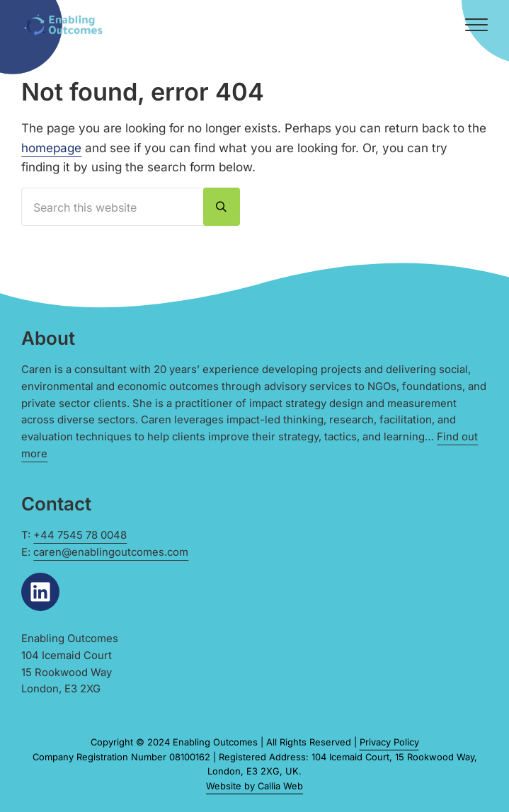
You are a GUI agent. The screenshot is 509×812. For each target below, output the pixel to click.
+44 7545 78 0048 (80, 535)
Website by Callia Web (254, 786)
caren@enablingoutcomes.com (111, 552)
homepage (51, 148)
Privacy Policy (389, 742)
